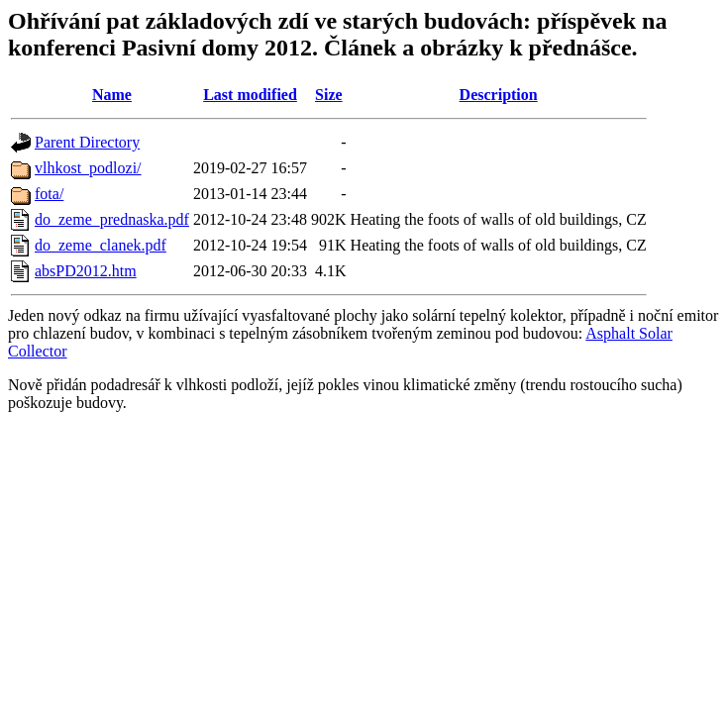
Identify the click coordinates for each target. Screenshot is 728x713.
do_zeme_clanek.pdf (101, 245)
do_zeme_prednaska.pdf (112, 219)
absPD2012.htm (86, 271)
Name (112, 95)
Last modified (250, 95)
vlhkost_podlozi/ (88, 168)
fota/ (49, 194)
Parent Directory (87, 142)
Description (499, 95)
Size (329, 95)
